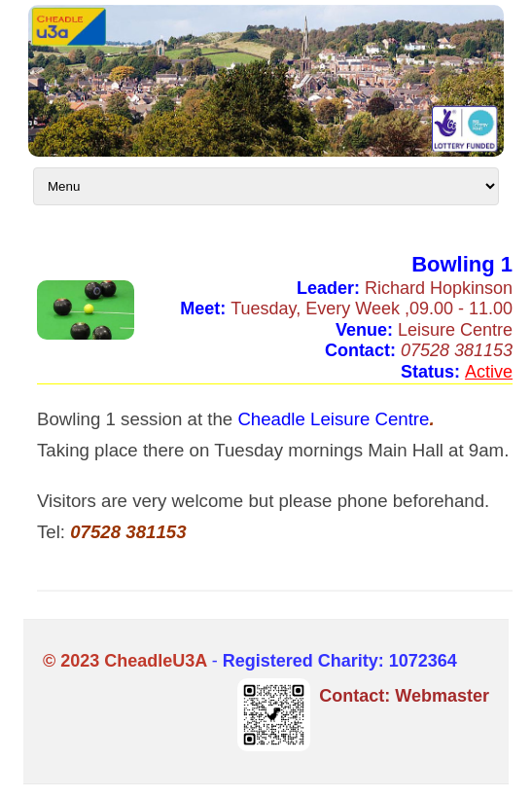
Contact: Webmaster (404, 696)
